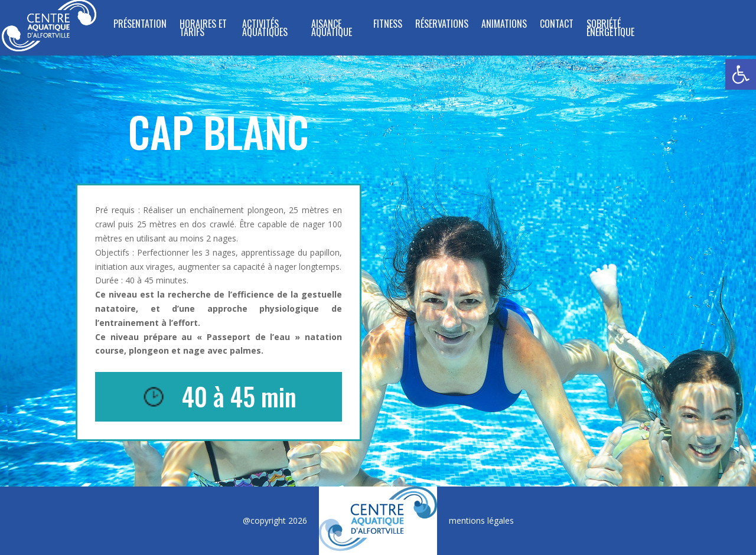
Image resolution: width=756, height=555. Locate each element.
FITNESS (388, 25)
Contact (557, 25)
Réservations (442, 25)
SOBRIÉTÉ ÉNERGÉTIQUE (610, 29)
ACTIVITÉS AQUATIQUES (265, 29)
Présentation (140, 25)
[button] (741, 74)
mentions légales (481, 520)
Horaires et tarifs (203, 29)
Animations (504, 25)
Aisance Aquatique (332, 29)
